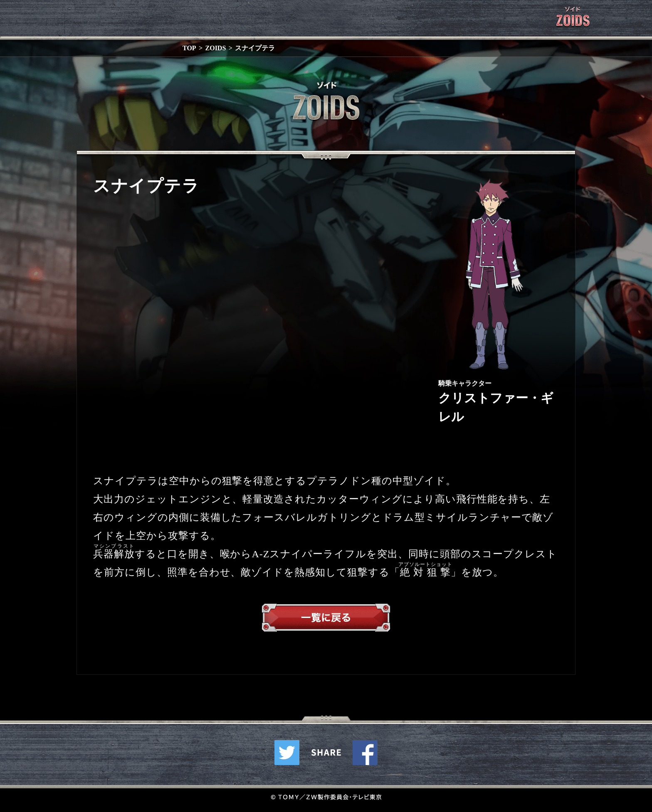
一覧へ (326, 620)
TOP (189, 48)
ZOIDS (216, 48)
